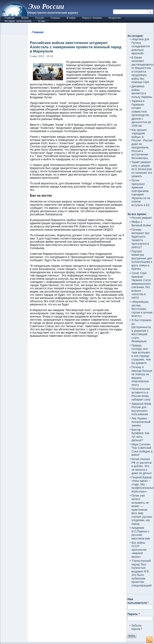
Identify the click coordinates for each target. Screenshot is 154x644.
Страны (55, 18)
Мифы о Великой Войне (141, 224)
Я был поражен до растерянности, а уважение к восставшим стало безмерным (142, 331)
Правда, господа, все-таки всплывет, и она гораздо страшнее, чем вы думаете (141, 354)
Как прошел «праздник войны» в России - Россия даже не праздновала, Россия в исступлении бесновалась (142, 144)
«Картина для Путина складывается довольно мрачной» (141, 46)
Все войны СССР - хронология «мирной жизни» (139, 550)
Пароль (133, 614)
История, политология (18, 21)
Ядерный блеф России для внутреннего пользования (141, 409)
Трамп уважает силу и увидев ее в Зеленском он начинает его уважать (142, 169)
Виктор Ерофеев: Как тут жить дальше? (140, 435)
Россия (40, 18)
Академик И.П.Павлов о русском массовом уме (141, 533)
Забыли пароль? (137, 627)
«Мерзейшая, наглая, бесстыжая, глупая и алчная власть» (142, 309)
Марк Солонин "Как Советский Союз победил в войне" (142, 450)
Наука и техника (92, 18)
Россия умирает (142, 218)
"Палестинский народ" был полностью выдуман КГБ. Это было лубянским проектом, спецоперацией (142, 573)
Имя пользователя (138, 601)
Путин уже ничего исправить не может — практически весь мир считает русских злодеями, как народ (142, 510)
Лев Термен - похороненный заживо (141, 422)
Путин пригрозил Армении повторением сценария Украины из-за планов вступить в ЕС (141, 193)
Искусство (115, 18)
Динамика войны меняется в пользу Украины (142, 92)
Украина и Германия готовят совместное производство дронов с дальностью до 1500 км (141, 113)
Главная (10, 18)
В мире (71, 18)
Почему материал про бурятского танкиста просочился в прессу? (141, 238)
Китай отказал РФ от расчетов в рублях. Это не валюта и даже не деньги (142, 466)
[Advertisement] (77, 376)
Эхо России (46, 6)
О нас (42, 21)
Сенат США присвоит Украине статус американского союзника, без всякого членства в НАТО (141, 285)
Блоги (25, 18)
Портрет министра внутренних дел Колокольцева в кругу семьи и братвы (142, 260)
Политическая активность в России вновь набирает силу (141, 394)
